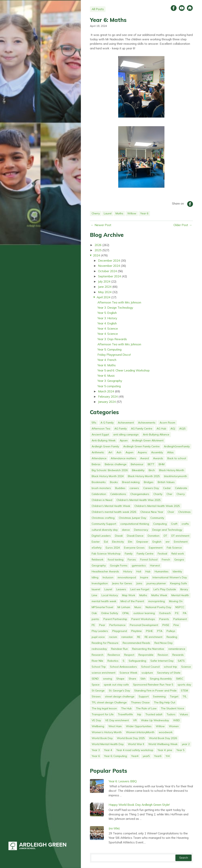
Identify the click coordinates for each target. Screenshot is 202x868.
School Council (150, 667)
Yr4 (168, 756)
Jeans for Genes (122, 583)
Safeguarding (137, 661)
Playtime (136, 631)
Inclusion (108, 577)
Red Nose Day (163, 643)
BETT (151, 464)
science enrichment (104, 673)
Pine (176, 625)
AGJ (173, 429)
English (157, 542)
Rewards (178, 655)
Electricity (118, 542)
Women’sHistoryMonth (140, 732)
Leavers (121, 589)
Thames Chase (140, 702)
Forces (132, 560)
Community (157, 518)
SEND (95, 679)
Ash (119, 452)
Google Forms (119, 565)
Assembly (157, 452)
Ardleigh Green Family (105, 446)
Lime (94, 595)
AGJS (182, 429)
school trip (170, 667)
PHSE (166, 625)
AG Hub (161, 429)
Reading (172, 637)
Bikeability (138, 470)
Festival (162, 554)
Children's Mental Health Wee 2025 (139, 500)
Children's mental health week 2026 (114, 512)
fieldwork (98, 560)
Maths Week (159, 595)
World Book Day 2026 (163, 738)
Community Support (104, 524)
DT (165, 536)
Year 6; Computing (115, 756)
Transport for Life (103, 714)
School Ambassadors (123, 667)
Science (186, 667)
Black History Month (172, 470)
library (184, 589)
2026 (98, 245)
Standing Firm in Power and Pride (155, 691)
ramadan (127, 637)
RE (139, 637)
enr (168, 542)
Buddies (120, 488)
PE (93, 625)
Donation (154, 536)
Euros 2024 (113, 548)
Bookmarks (99, 482)
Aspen (129, 452)
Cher (169, 494)
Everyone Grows (134, 548)
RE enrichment (153, 637)
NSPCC (180, 607)
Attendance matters (123, 458)
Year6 (158, 756)
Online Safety (110, 613)
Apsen (124, 440)
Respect (129, 655)
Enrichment (181, 542)
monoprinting (157, 601)
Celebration (99, 494)
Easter (96, 542)
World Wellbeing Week (163, 744)
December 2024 (109, 260)
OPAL (126, 613)
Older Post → (183, 225)
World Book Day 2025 (131, 738)
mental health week (104, 601)
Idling (95, 577)
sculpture (147, 673)
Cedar (167, 488)
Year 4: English (107, 323)
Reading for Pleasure (105, 643)
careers (134, 488)
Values (184, 714)
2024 (96, 255)
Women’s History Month (107, 732)
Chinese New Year (152, 512)
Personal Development (144, 625)
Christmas (184, 512)
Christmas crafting (103, 518)
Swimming (159, 696)
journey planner (156, 583)
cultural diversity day (105, 530)
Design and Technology (167, 530)
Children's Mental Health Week (111, 506)
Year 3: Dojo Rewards (112, 339)
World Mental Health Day (108, 744)
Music (138, 607)
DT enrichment (180, 536)
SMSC (180, 679)
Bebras (96, 464)
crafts (185, 524)
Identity (177, 571)
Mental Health (180, 595)
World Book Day (102, 738)
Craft (174, 524)
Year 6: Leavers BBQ (123, 781)
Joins (139, 583)
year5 (146, 756)
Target (174, 696)
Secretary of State (169, 673)
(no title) (114, 828)
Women (174, 726)
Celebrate (181, 488)
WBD (176, 720)
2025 (98, 250)
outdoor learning (144, 613)
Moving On (176, 601)
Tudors (171, 714)
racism (113, 637)
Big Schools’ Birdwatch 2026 (110, 470)
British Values (166, 482)
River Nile (97, 661)
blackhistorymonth (176, 476)
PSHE (149, 631)
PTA (160, 631)
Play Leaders (100, 631)
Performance (117, 625)
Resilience (114, 655)
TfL (185, 696)
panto (95, 619)
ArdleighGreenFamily (177, 446)
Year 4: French (107, 360)
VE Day (96, 720)
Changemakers (140, 494)
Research (98, 655)
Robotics (113, 661)
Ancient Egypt (100, 434)
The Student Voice (172, 708)
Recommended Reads (136, 643)
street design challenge (120, 696)
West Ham (115, 726)
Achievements (147, 423)
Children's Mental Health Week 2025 (157, 506)
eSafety (97, 548)
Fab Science (174, 548)
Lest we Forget (140, 589)
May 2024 (105, 292)
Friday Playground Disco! (114, 355)
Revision (163, 655)
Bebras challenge (116, 464)
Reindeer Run (119, 649)
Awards (158, 458)
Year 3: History (107, 318)
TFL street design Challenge (109, 702)
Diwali (119, 536)
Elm (130, 542)
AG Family (121, 429)
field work (178, 554)
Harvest (155, 565)
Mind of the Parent (132, 601)
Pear (102, 625)
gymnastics (139, 565)
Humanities (162, 571)
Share (132, 679)
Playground (120, 631)
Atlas (170, 452)
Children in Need (102, 500)
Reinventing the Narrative (148, 649)
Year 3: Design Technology (115, 308)
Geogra (179, 560)
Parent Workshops (143, 619)
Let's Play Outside (165, 589)
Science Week (128, 673)
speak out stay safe (116, 685)
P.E (177, 613)
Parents (164, 619)
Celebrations (118, 494)
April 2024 (104, 297)
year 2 (186, 744)
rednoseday (99, 649)
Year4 (135, 756)
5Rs (94, 423)
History (128, 571)
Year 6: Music (106, 376)
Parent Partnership (115, 619)
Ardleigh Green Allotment (148, 440)
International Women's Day (170, 577)
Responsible (146, 655)
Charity (158, 494)
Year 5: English (107, 313)
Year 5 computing (109, 386)
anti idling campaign (126, 434)
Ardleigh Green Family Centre (141, 446)
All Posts (98, 9)
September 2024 (109, 276)
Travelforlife (125, 714)
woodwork (166, 732)
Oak (94, 613)
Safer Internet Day (162, 661)
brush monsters (101, 488)
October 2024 (107, 271)
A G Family (107, 423)
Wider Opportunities (139, 726)
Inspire (144, 577)
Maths (119, 213)
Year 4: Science (108, 328)
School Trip (99, 667)
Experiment (156, 548)
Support (144, 696)
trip (139, 714)
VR (135, 720)
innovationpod (127, 577)
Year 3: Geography (110, 381)
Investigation (100, 583)
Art (110, 452)
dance (126, 530)
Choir (171, 512)
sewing (108, 679)
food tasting (116, 560)
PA (185, 613)
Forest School (149, 560)
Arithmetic (98, 452)
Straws (96, 696)
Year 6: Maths (108, 20)
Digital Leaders (101, 536)
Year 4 (108, 750)
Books (114, 482)
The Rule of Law (146, 708)
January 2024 (107, 402)
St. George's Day (119, 691)
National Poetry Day (158, 607)
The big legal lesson (104, 708)
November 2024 (109, 266)
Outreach (165, 613)
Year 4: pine (165, 750)
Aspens (142, 452)
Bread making (131, 482)
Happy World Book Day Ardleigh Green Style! (139, 805)
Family (129, 554)
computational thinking (135, 524)
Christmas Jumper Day (132, 518)
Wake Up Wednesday (155, 720)
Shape (120, 679)
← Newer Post (101, 225)
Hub (148, 571)
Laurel (108, 213)
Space (96, 685)
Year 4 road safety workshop (135, 750)
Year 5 (180, 750)
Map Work (129, 595)
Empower (142, 542)
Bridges (149, 482)
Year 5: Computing (109, 349)
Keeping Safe (179, 583)
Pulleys (171, 631)
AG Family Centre (142, 429)
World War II (136, 744)
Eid (106, 542)
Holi (139, 571)
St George (98, 691)
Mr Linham (124, 607)
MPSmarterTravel (102, 607)
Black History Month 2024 (108, 476)
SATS (181, 661)
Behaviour (137, 464)
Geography (99, 565)
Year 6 (144, 213)
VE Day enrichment (117, 720)
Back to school (177, 458)
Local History (110, 595)
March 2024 (106, 391)
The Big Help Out (165, 702)
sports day (184, 685)
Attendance (99, 458)
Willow (132, 213)
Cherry (96, 213)
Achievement (126, 423)
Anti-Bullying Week (104, 440)
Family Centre (145, 554)
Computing (160, 524)
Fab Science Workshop (106, 554)
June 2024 (105, 287)
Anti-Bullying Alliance (156, 434)
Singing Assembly (161, 679)
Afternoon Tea (101, 429)
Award (145, 458)
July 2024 (104, 281)
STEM (184, 691)
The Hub (126, 708)
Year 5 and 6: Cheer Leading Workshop (124, 370)
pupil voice (98, 637)
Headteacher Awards (105, 571)
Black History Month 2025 (144, 476)
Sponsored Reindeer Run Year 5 (153, 685)
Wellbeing (98, 726)
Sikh (143, 679)
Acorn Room (167, 423)
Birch (152, 470)
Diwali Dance (135, 536)
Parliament (180, 619)
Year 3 (96, 750)
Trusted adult (154, 714)
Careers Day (151, 488)
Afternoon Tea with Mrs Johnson (119, 302)
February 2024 (108, 396)
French (166, 560)
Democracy (141, 530)
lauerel (96, 589)
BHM (162, 464)
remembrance (177, 649)
